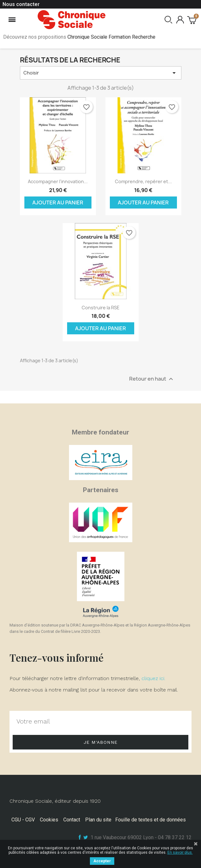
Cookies (49, 820)
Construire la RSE (101, 308)
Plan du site (98, 820)
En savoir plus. (180, 852)
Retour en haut (152, 379)
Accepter (102, 861)
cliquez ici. (153, 678)
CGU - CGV (23, 820)
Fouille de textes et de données (151, 820)
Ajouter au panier (58, 203)
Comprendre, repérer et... (143, 181)
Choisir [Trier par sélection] (101, 73)
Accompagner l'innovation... (58, 181)
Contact (72, 820)
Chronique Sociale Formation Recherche (111, 37)
